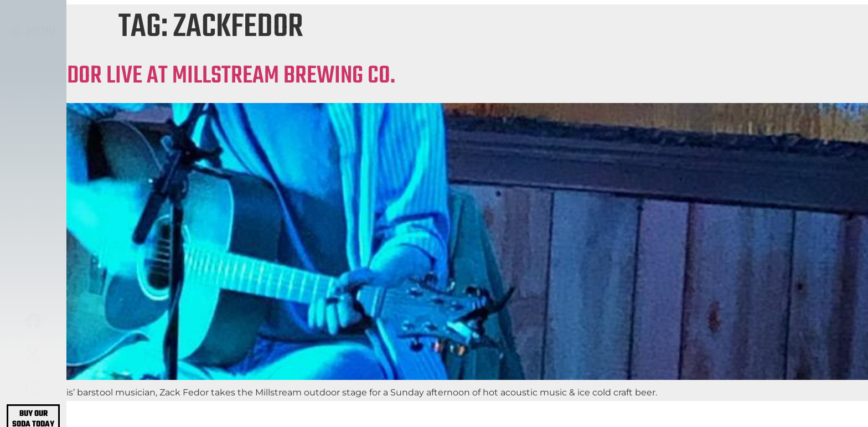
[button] (33, 32)
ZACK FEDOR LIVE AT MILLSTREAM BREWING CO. (198, 76)
